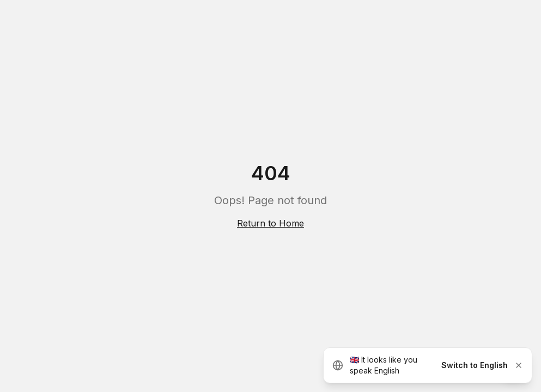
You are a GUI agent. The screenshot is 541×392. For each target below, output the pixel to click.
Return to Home (270, 223)
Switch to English (475, 365)
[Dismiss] (519, 365)
